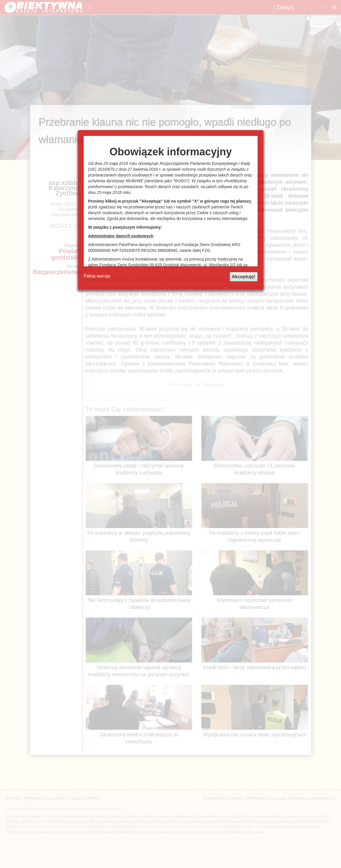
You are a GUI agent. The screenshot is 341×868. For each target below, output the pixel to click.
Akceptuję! (244, 277)
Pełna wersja (97, 276)
